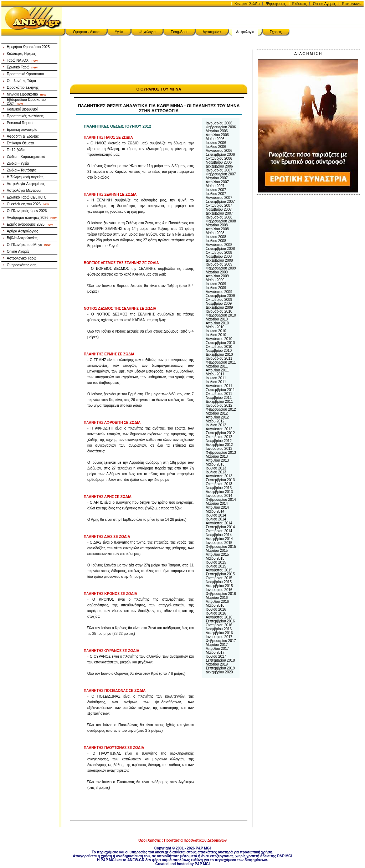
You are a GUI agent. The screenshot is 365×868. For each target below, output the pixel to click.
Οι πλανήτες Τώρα (21, 81)
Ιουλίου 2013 (216, 472)
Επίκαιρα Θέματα (20, 143)
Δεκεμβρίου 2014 (219, 539)
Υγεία (119, 32)
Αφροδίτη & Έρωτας (23, 136)
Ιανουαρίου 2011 (219, 358)
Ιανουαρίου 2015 (219, 543)
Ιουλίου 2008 (216, 241)
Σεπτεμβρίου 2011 (220, 390)
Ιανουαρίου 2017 (219, 637)
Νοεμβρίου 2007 (219, 209)
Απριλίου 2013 (217, 460)
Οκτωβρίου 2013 (219, 484)
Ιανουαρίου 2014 (219, 496)
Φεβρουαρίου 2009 (221, 268)
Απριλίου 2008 (217, 229)
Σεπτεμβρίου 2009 (220, 296)
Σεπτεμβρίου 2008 (220, 249)
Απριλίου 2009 (217, 276)
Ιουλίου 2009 (216, 288)
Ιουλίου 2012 (216, 425)
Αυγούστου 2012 (219, 429)
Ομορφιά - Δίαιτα (86, 32)
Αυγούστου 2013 (219, 476)
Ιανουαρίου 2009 (219, 264)
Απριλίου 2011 (217, 370)
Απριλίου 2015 (217, 554)
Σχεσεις (276, 32)
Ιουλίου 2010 (216, 335)
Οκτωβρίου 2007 (219, 206)
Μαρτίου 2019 (217, 664)
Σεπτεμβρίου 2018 (220, 660)
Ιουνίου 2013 (216, 468)
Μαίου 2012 (215, 421)
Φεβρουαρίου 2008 (221, 221)
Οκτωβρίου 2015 (219, 578)
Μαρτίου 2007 (217, 178)
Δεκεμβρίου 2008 (219, 260)
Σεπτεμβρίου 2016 (220, 621)
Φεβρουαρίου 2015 (221, 547)
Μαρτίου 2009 (217, 272)
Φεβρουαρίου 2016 (221, 594)
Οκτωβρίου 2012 (219, 437)
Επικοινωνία (352, 4)
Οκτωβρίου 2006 (219, 158)
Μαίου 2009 (215, 280)
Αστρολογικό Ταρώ (22, 258)
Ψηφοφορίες (276, 4)
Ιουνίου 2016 (216, 609)
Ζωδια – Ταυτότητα (22, 170)
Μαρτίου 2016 (217, 598)
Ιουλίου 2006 (216, 147)
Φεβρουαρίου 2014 (221, 500)
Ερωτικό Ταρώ (22, 67)
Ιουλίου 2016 (216, 613)
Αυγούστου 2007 (219, 198)
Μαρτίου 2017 (217, 645)
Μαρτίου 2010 (217, 319)
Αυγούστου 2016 (219, 617)
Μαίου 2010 (215, 327)
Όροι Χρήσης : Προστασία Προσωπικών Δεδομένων (182, 840)
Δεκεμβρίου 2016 (219, 633)
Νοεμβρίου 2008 (219, 256)
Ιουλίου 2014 (216, 519)
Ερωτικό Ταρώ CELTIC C (27, 197)
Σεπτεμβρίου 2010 (220, 343)
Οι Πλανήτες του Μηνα (29, 245)
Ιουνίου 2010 (216, 331)
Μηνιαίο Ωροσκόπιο (26, 94)
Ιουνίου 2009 (216, 284)
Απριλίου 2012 (217, 417)
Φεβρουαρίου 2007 (221, 174)
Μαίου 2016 (215, 605)
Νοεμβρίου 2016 (219, 629)
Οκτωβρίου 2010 (219, 347)
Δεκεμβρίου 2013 (219, 492)
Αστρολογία (245, 32)
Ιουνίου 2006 (216, 143)
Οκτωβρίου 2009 (219, 300)
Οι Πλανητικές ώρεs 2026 (27, 211)
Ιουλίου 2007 (216, 194)
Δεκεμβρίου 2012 (219, 445)
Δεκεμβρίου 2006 (219, 166)
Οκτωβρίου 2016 (219, 625)
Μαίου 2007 (215, 186)
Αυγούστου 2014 (219, 523)
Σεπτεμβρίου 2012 (220, 433)
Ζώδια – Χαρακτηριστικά (26, 157)
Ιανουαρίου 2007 (219, 170)
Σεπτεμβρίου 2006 (220, 155)
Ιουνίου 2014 (216, 515)
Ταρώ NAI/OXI (22, 60)
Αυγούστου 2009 (219, 292)
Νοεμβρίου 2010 (219, 351)
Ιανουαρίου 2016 (219, 590)
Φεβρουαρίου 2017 (221, 641)
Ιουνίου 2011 (216, 378)
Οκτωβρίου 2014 (219, 531)
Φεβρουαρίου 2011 (221, 362)
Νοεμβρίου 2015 (219, 582)
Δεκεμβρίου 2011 (219, 402)
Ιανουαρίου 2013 (219, 449)
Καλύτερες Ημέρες (21, 54)
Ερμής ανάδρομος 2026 (30, 224)
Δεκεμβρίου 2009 (219, 307)
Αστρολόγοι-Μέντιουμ (24, 191)
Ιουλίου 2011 (216, 382)
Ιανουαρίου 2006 (219, 123)
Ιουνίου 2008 (216, 237)
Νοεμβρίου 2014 (219, 535)
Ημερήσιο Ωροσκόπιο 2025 (28, 47)
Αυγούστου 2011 (219, 386)
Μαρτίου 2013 (217, 456)
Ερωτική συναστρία (22, 130)
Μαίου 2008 (215, 233)
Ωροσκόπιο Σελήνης (23, 88)
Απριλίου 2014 (217, 507)
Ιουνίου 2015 (216, 562)
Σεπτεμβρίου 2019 (220, 668)
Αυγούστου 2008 (219, 245)
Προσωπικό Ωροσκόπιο (25, 74)
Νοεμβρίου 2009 (219, 304)
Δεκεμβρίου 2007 (219, 213)
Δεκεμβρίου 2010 (219, 355)
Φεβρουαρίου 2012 (221, 409)
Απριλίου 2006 (217, 135)
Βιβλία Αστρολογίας (22, 238)
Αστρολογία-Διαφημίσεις (26, 184)
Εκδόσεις (299, 4)
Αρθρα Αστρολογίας (22, 231)
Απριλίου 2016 (217, 602)
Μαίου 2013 (215, 464)
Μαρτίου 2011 (217, 366)
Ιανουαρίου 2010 (219, 311)
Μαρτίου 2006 (217, 131)
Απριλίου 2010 (217, 323)
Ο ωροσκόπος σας (22, 265)
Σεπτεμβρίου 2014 (220, 527)
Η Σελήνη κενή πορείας (25, 177)
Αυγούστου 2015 (219, 570)
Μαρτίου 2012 (217, 413)
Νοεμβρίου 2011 (219, 398)
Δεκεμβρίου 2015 (219, 586)
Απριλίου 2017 (217, 649)
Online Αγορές (324, 4)
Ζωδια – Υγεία (18, 163)
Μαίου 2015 (215, 558)
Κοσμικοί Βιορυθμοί (22, 109)
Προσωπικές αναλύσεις (25, 116)
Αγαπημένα (212, 32)
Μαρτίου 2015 (217, 551)
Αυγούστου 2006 (219, 151)
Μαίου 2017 (215, 653)
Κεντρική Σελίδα (247, 4)
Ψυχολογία (147, 32)
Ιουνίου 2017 (216, 656)
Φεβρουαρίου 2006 (221, 127)
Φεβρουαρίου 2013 (221, 453)
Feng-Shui (179, 32)
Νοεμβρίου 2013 (219, 488)
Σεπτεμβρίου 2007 (220, 202)
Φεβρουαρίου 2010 (221, 315)
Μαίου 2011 (215, 374)
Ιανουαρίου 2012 (219, 405)
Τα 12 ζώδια (16, 150)
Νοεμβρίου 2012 (219, 441)
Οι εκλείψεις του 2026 (28, 204)
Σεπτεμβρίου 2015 (220, 574)
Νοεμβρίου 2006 (219, 162)
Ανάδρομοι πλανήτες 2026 (32, 218)
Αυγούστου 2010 (219, 339)
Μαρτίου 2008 (217, 225)
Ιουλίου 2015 (216, 566)
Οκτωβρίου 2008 (219, 253)
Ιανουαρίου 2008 (219, 217)
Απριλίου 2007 (217, 182)
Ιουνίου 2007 (216, 190)
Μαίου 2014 (215, 511)
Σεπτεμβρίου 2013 (220, 480)
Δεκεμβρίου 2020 (219, 672)
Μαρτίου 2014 (217, 504)
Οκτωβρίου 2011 (219, 394)
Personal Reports (20, 123)
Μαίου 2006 (215, 139)
